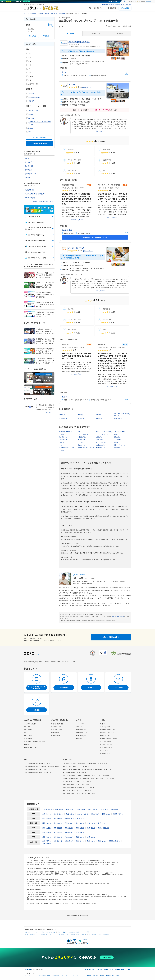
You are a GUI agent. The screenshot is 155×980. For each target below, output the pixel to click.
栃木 (55, 814)
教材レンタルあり (120, 445)
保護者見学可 (82, 437)
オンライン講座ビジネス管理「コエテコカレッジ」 (77, 781)
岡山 (66, 837)
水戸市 (48, 814)
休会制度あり (100, 448)
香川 (55, 832)
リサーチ (83, 975)
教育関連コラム (28, 745)
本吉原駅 (81, 418)
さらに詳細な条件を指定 (39, 137)
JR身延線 (30, 190)
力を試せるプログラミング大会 (35, 252)
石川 (66, 823)
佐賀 (55, 841)
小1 (29, 54)
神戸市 (82, 828)
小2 (29, 57)
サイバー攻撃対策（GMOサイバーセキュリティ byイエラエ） (51, 934)
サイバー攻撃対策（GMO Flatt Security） (77, 934)
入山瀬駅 (99, 418)
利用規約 (103, 724)
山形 (101, 809)
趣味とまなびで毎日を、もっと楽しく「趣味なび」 (77, 790)
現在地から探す (56, 736)
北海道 (45, 809)
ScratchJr (63, 434)
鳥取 (44, 837)
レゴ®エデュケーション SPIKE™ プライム (40, 123)
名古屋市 (71, 819)
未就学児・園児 (32, 84)
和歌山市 (106, 828)
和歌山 (100, 828)
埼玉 (79, 814)
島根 (55, 837)
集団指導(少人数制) (35, 97)
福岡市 (48, 841)
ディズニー (32, 132)
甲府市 (93, 823)
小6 (29, 73)
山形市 (106, 809)
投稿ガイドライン (105, 736)
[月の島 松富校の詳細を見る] (95, 231)
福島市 (117, 809)
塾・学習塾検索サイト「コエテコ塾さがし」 (75, 772)
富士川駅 (99, 415)
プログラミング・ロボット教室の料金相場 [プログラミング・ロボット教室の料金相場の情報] (118, 26)
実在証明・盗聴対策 (30, 934)
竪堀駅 (80, 415)
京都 (55, 828)
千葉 (92, 814)
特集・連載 (27, 727)
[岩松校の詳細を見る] (95, 398)
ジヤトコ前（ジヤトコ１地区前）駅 (122, 415)
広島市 (82, 837)
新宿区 (108, 814)
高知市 (82, 832)
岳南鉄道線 (30, 198)
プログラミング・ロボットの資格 (36, 258)
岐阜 (44, 818)
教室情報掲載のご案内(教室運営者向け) (112, 4)
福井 (77, 823)
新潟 (44, 823)
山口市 (93, 837)
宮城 (79, 809)
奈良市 (93, 828)
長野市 (104, 823)
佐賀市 (60, 841)
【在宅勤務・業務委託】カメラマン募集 (35, 770)
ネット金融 (95, 975)
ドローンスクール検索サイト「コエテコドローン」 (77, 767)
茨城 (44, 814)
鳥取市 (48, 837)
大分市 (93, 841)
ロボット (81, 432)
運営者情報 (79, 739)
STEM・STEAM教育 (120, 432)
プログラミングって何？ (33, 216)
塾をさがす (49, 412)
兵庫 (77, 828)
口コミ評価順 (119, 33)
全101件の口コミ (88, 251)
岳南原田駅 (118, 418)
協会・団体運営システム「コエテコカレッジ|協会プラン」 (79, 793)
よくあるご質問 (127, 4)
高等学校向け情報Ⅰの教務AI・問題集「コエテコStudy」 (79, 787)
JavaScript (118, 440)
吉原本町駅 (63, 418)
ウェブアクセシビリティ (107, 748)
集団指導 (31, 93)
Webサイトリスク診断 (74, 932)
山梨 (88, 823)
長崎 (66, 841)
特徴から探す (55, 733)
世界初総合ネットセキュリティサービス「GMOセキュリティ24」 (40, 932)
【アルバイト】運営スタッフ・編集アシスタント (37, 764)
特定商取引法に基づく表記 (108, 730)
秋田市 (94, 809)
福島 (112, 809)
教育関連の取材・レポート (31, 748)
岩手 (68, 809)
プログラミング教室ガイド (31, 724)
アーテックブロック (102, 434)
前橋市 (72, 814)
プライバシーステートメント (108, 733)
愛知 (66, 818)
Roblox (31, 114)
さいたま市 (84, 814)
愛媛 (66, 832)
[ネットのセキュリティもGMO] (16, 1)
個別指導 (31, 101)
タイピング (100, 440)
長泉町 (28, 178)
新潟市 (48, 823)
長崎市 (71, 841)
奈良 (88, 828)
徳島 (44, 832)
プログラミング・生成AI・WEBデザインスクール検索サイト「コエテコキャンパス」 (86, 764)
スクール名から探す (57, 730)
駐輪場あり (81, 445)
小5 (29, 69)
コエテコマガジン (29, 730)
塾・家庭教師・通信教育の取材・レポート (35, 742)
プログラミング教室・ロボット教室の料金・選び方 (39, 229)
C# (61, 445)
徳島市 (48, 832)
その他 (80, 442)
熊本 (77, 841)
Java (61, 442)
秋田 (90, 809)
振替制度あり (100, 445)
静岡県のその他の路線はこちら (43, 202)
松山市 (71, 832)
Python (31, 128)
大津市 (48, 828)
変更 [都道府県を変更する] (51, 25)
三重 (79, 818)
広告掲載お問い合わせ (82, 733)
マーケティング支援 (74, 975)
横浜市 (120, 814)
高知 (77, 832)
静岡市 (60, 819)
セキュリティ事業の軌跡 (103, 934)
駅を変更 (46, 36)
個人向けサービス (110, 975)
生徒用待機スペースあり (67, 448)
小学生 (30, 76)
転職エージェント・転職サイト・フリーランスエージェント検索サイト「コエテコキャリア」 (89, 770)
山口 (88, 837)
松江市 (60, 837)
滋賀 (44, 828)
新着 (25, 733)
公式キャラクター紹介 (106, 745)
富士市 (28, 162)
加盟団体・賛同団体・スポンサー (110, 739)
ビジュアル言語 (83, 434)
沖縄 (44, 843)
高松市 (60, 832)
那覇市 (48, 844)
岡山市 (71, 837)
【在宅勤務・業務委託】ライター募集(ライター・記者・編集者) (41, 767)
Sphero (117, 434)
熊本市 (82, 841)
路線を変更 (32, 36)
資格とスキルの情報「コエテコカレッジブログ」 (77, 784)
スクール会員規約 (105, 727)
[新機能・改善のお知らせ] (90, 8)
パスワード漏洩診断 (62, 932)
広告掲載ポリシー (105, 754)
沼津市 (28, 170)
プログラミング (101, 442)
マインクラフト (33, 110)
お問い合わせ (79, 727)
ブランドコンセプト (106, 742)
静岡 (55, 818)
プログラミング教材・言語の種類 (36, 246)
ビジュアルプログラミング (104, 432)
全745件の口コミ (87, 87)
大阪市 (71, 828)
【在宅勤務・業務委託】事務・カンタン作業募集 (37, 772)
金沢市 (71, 823)
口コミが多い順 (95, 33)
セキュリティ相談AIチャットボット (89, 932)
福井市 (82, 823)
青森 (56, 809)
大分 (88, 841)
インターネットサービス (31, 975)
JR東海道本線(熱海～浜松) (35, 194)
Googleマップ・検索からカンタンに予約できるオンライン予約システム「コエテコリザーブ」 (89, 778)
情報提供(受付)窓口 (81, 736)
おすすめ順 (71, 34)
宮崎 (100, 841)
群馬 (67, 814)
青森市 (61, 809)
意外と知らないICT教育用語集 (35, 241)
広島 (77, 837)
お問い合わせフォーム (118, 616)
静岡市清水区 (30, 174)
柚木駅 (62, 415)
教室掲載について (81, 730)
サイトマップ (104, 751)
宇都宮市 (60, 814)
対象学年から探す (56, 727)
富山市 (60, 823)
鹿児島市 (117, 841)
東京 (103, 814)
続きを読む (99, 131)
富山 (55, 823)
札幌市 (50, 809)
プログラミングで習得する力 (34, 235)
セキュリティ (64, 975)
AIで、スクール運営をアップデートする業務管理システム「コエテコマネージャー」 (86, 775)
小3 (29, 61)
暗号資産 (102, 975)
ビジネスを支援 (56, 975)
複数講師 (99, 437)
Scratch (31, 118)
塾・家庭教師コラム (29, 739)
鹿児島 (111, 841)
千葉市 (97, 814)
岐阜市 (48, 819)
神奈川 (115, 814)
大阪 (66, 828)
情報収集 (89, 975)
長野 (100, 823)
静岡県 (27, 158)
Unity (116, 442)
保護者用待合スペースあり (86, 448)
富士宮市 (29, 166)
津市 (82, 819)
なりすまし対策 (92, 934)
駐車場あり (63, 437)
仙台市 (83, 809)
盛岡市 (72, 809)
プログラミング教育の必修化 (34, 222)
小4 (29, 65)
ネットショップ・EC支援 (44, 975)
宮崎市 (104, 841)
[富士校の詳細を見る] (95, 74)
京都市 (60, 828)
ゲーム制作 (81, 440)
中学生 (30, 80)
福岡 (44, 841)
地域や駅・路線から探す (58, 724)
